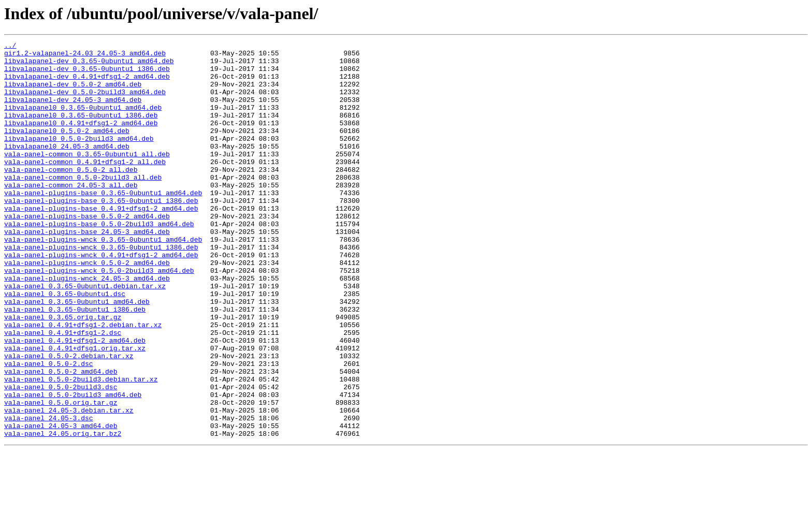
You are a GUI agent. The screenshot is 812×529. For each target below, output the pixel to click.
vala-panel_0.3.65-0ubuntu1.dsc (65, 345)
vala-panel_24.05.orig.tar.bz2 (63, 512)
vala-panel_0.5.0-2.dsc (49, 429)
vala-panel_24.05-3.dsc (49, 494)
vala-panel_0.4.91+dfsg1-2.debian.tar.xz (83, 382)
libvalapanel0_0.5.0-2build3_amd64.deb (79, 158)
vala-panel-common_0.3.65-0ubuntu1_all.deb (87, 177)
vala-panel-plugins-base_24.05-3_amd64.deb (87, 270)
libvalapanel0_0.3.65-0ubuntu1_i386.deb (81, 130)
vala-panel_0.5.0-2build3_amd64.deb (73, 466)
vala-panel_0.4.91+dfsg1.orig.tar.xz (75, 410)
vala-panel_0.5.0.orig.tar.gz (61, 475)
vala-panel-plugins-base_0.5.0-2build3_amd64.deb (99, 261)
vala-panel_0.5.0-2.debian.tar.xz (69, 419)
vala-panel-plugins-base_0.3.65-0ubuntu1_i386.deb (101, 233)
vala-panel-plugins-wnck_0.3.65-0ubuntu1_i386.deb (101, 289)
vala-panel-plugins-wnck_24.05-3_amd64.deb (87, 326)
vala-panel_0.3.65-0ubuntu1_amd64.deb (77, 354)
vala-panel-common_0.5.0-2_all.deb (71, 196)
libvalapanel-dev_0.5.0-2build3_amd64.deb (85, 102)
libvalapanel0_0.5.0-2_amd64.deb (67, 149)
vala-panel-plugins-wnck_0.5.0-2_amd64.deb (87, 307)
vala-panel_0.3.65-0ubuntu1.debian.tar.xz (85, 335)
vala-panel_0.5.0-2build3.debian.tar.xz (81, 447)
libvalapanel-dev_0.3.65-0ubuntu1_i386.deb (87, 75)
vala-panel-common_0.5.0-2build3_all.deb (83, 205)
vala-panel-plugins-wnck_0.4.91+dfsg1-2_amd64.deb (101, 298)
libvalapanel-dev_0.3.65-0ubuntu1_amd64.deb (89, 65)
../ (10, 47)
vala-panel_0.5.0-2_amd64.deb (61, 438)
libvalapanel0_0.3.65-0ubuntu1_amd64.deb (83, 121)
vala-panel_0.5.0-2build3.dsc (61, 457)
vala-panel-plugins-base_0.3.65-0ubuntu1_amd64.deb (103, 224)
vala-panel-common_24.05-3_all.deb (71, 214)
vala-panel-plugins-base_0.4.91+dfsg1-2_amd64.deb (101, 242)
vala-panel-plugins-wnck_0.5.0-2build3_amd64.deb (99, 317)
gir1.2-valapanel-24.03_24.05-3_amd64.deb (85, 56)
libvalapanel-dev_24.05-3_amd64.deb (73, 112)
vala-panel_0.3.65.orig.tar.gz (63, 373)
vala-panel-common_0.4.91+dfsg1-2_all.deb (85, 186)
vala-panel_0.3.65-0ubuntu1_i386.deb (75, 363)
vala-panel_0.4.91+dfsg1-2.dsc (63, 391)
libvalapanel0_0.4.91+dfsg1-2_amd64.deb (81, 140)
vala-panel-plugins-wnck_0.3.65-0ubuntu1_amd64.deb (103, 280)
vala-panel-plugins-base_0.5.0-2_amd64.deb (87, 252)
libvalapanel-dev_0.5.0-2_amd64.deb (73, 93)
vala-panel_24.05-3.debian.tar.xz (69, 484)
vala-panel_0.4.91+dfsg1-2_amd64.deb (75, 401)
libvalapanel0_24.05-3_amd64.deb (67, 168)
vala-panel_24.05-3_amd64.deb (61, 503)
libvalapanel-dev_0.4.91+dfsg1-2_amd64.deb (87, 84)
